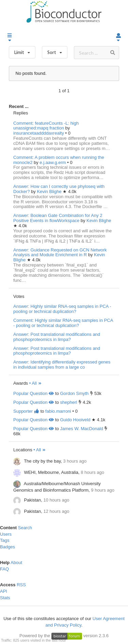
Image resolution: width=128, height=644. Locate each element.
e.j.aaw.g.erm (53, 162)
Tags (5, 540)
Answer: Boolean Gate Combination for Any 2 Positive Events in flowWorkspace (58, 218)
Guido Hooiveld (75, 420)
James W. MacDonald (81, 429)
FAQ (4, 569)
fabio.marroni (58, 411)
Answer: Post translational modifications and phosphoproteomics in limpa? (57, 337)
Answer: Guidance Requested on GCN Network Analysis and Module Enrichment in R (60, 252)
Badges (7, 547)
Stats (5, 598)
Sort (55, 51)
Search (25, 528)
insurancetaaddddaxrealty (39, 133)
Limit (22, 51)
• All (36, 383)
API (4, 591)
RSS (21, 585)
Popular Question (34, 393)
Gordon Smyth (74, 393)
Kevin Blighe (50, 191)
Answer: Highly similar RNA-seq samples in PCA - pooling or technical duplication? (62, 309)
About (16, 563)
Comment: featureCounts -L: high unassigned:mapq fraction (46, 126)
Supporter (26, 411)
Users (6, 534)
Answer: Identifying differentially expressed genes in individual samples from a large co (62, 365)
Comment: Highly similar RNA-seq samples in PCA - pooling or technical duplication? (63, 323)
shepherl (68, 402)
